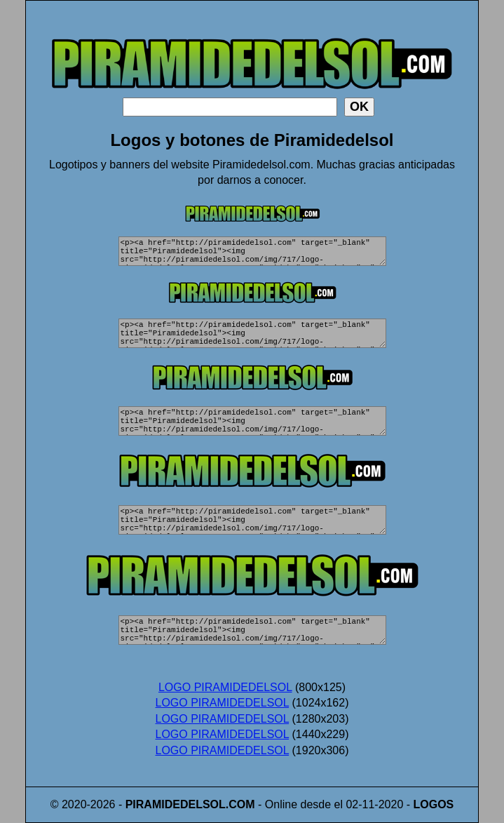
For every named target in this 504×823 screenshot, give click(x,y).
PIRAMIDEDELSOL (176, 804)
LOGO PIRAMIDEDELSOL (225, 687)
